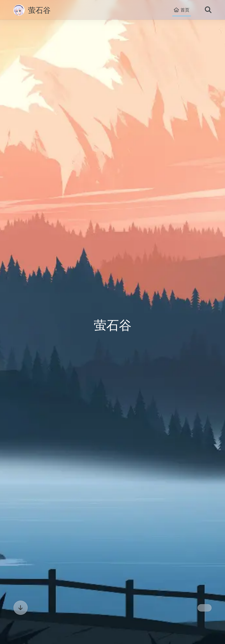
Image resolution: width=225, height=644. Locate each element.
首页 (181, 10)
